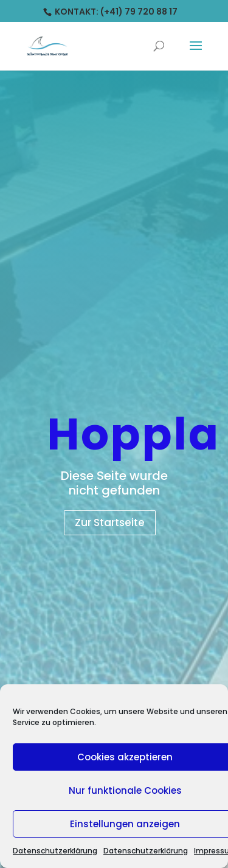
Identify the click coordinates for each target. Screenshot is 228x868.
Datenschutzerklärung (55, 851)
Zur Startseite (110, 523)
